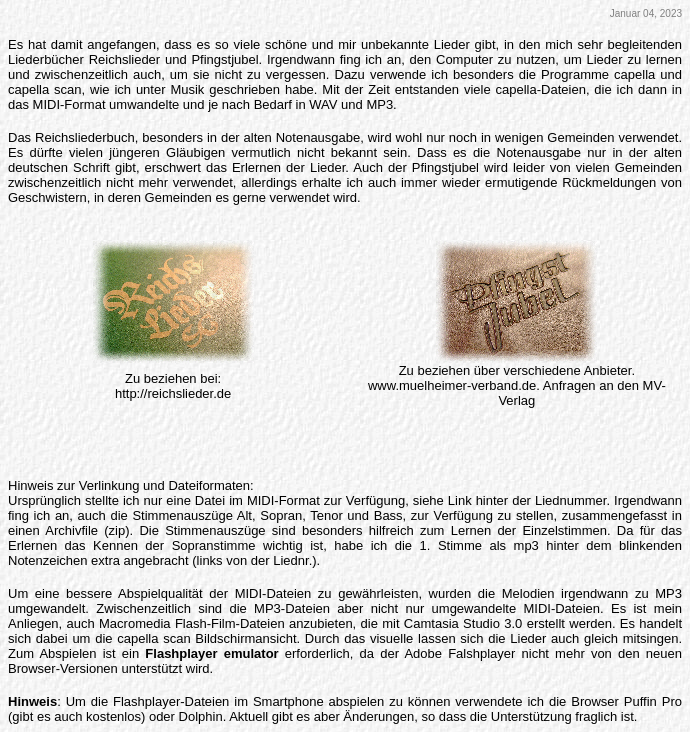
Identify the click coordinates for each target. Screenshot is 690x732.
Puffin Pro (653, 701)
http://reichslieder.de (173, 393)
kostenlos (113, 716)
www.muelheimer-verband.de (452, 385)
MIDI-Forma (281, 500)
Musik (187, 89)
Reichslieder (125, 59)
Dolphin (201, 716)
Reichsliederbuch (85, 137)
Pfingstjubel (224, 59)
